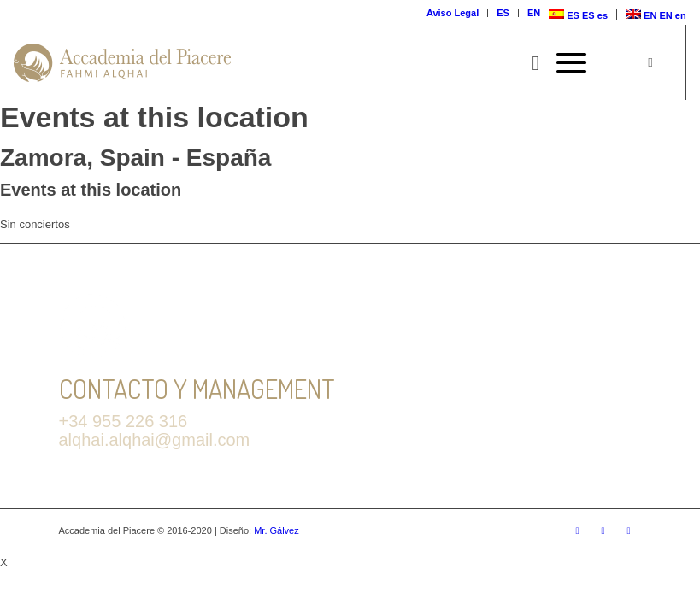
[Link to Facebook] (603, 530)
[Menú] (563, 63)
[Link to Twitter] (578, 530)
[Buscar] (527, 63)
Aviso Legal (453, 13)
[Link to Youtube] (629, 530)
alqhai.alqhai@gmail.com (155, 440)
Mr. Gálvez (276, 530)
